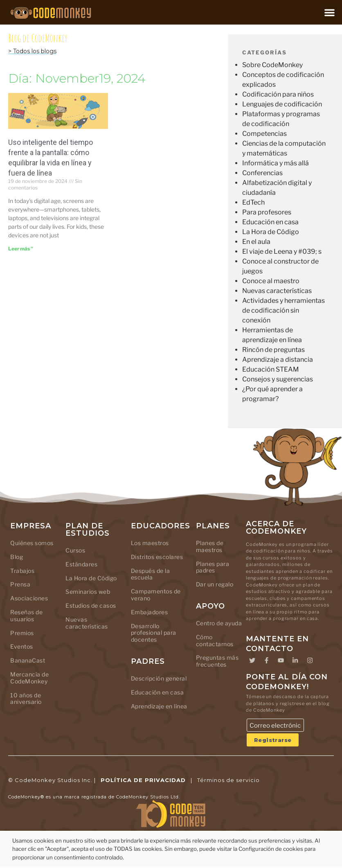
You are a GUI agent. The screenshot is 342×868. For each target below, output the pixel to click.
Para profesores (267, 212)
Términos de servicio (228, 780)
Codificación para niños (278, 94)
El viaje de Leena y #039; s (282, 251)
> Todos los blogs (32, 51)
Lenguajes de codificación (282, 104)
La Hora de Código (271, 232)
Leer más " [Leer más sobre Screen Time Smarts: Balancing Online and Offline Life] (21, 249)
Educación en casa (270, 222)
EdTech (253, 202)
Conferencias (262, 173)
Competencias (264, 134)
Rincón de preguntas (273, 350)
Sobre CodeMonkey (272, 65)
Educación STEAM (271, 369)
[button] (330, 12)
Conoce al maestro (271, 281)
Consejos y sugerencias (278, 379)
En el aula (256, 242)
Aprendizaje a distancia (278, 360)
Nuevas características (277, 291)
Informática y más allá (276, 163)
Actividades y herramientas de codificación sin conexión (283, 310)
